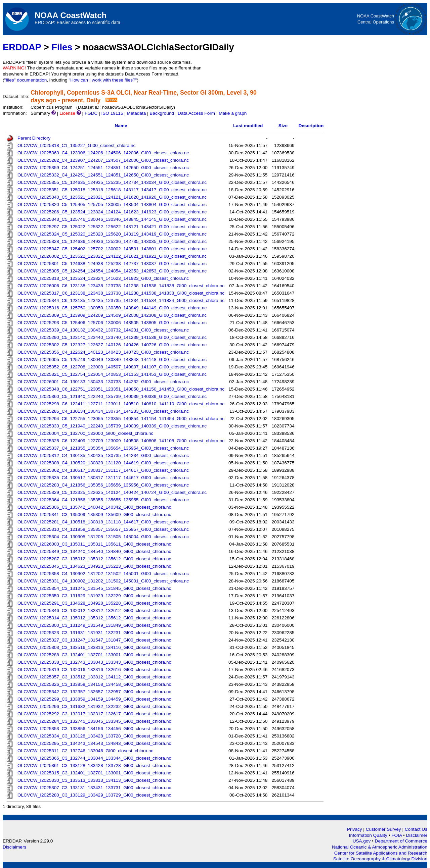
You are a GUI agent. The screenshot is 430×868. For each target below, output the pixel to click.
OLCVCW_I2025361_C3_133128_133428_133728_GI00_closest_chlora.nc (94, 765)
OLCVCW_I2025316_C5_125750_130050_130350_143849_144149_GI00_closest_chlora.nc (112, 308)
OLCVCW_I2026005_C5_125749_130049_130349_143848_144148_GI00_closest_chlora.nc (112, 360)
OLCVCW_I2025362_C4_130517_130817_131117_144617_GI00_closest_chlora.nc (103, 470)
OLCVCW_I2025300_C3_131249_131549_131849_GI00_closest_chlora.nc (94, 625)
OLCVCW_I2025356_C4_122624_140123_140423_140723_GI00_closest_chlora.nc (103, 352)
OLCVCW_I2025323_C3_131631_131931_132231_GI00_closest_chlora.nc (94, 633)
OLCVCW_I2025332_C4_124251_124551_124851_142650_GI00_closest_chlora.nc (103, 175)
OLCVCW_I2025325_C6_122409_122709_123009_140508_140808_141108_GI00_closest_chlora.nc (121, 441)
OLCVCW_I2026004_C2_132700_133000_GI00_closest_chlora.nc (85, 433)
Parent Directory (34, 138)
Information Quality (369, 835)
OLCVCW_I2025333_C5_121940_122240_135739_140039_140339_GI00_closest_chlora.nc (112, 426)
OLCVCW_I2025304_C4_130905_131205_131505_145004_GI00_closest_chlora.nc (103, 537)
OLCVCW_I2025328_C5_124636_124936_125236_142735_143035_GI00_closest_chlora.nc (112, 241)
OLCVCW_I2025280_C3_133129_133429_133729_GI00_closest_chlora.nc (94, 795)
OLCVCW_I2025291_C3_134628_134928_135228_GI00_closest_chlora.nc (94, 603)
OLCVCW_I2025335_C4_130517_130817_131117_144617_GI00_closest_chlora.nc (103, 478)
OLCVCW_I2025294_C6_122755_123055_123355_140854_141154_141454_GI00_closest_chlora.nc (121, 419)
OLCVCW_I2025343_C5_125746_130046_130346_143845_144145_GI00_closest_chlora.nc (112, 219)
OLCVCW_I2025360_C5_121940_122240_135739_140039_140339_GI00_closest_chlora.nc (112, 396)
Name (121, 126)
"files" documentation (26, 80)
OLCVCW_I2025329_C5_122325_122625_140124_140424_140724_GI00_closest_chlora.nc (112, 492)
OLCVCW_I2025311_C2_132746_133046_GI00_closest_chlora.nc (85, 751)
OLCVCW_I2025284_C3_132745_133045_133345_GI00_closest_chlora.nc (94, 721)
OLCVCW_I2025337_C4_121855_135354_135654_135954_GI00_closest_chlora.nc (103, 448)
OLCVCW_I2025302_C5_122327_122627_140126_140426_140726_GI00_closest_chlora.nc (112, 345)
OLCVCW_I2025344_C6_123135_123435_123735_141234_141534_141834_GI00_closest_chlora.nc (121, 300)
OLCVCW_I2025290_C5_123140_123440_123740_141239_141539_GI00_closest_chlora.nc (112, 337)
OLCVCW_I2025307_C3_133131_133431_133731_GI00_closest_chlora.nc (94, 788)
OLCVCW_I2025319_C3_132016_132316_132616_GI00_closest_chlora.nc (94, 670)
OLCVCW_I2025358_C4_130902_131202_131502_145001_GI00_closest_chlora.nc (103, 574)
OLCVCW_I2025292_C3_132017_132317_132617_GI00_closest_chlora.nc (94, 714)
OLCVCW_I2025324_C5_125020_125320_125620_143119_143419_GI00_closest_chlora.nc (112, 234)
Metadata (137, 113)
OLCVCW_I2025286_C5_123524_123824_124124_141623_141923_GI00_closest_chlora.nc (112, 212)
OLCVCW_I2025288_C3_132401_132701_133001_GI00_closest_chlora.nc (94, 655)
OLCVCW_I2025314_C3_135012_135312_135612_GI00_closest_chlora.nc (94, 618)
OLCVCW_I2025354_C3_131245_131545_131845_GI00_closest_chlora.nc (94, 588)
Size (283, 126)
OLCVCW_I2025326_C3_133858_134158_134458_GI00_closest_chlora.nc (94, 684)
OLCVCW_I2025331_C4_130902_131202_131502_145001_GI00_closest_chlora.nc (103, 581)
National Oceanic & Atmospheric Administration (380, 847)
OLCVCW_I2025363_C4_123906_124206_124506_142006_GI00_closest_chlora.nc (103, 153)
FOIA (397, 835)
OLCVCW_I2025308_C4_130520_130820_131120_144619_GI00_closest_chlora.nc (103, 463)
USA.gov (362, 841)
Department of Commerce (401, 841)
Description (311, 126)
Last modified (248, 126)
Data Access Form (196, 113)
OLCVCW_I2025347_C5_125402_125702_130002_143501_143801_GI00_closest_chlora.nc (112, 249)
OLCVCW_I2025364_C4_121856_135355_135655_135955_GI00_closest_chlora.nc (103, 500)
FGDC (91, 113)
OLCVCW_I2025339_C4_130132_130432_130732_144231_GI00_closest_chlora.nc (103, 330)
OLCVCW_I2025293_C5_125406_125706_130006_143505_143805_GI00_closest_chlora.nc (112, 323)
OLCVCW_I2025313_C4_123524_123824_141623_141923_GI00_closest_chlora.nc (103, 278)
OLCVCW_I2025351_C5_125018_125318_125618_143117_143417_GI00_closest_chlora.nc (112, 190)
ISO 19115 (112, 113)
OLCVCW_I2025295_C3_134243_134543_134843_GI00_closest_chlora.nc (94, 743)
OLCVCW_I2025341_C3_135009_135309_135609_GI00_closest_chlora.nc (94, 515)
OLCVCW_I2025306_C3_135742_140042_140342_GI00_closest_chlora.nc (94, 507)
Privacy (355, 829)
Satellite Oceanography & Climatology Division (380, 859)
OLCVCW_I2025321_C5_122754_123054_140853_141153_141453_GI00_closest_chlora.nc (112, 374)
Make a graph (233, 113)
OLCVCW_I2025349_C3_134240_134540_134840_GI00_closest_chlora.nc (94, 551)
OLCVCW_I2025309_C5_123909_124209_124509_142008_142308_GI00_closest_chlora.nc (112, 315)
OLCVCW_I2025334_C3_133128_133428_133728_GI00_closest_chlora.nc (94, 736)
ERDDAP (22, 47)
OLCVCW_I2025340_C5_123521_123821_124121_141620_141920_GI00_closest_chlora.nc (112, 197)
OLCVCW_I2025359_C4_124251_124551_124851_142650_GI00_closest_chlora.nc (103, 168)
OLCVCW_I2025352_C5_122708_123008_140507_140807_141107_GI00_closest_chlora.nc (112, 367)
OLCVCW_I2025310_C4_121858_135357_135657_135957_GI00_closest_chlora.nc (103, 529)
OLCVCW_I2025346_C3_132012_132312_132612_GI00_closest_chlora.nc (94, 610)
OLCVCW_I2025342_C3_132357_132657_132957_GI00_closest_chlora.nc (94, 692)
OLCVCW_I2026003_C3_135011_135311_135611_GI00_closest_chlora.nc (94, 544)
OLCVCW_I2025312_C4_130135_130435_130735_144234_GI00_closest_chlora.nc (103, 455)
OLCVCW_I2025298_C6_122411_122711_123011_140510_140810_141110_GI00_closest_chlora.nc (121, 404)
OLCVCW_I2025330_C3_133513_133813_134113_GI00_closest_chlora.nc (94, 780)
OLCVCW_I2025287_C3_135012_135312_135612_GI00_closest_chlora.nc (94, 559)
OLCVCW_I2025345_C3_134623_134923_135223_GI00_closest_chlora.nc (94, 566)
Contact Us (416, 829)
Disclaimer (417, 835)
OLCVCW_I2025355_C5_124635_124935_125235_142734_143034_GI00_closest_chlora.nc (112, 182)
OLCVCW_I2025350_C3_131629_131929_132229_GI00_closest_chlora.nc (94, 596)
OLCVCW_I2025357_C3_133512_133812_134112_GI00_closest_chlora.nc (94, 677)
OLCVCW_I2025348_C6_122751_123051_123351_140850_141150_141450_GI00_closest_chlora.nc (121, 389)
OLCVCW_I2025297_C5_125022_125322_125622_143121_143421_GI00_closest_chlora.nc (112, 227)
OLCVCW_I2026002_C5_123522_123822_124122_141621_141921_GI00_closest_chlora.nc (112, 256)
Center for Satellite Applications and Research (381, 853)
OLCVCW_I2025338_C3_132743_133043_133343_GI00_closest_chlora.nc (94, 662)
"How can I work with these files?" (103, 80)
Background (162, 113)
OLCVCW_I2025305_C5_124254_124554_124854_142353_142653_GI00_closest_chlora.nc (112, 271)
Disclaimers (14, 847)
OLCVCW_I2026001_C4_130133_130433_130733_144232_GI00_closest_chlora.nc (103, 382)
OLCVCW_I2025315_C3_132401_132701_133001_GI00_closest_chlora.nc (94, 773)
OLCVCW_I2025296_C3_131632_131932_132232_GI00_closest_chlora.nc (94, 706)
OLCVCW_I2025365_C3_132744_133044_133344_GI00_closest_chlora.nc (94, 758)
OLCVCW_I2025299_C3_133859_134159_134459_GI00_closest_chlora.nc (94, 699)
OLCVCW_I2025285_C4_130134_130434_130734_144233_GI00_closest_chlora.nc (103, 411)
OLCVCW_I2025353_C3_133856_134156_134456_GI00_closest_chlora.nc (94, 729)
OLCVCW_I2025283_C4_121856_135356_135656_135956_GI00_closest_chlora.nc (103, 485)
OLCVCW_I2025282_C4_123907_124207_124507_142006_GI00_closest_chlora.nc (103, 160)
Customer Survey (383, 829)
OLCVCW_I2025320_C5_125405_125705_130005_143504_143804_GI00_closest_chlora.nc (112, 205)
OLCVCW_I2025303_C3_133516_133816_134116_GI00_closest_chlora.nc (94, 647)
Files (62, 47)
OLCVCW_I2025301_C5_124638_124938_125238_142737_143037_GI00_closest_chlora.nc (112, 264)
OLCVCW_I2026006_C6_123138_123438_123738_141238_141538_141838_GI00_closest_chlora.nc (121, 286)
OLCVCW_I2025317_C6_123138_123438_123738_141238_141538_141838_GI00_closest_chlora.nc (121, 293)
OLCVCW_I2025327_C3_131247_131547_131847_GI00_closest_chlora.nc (94, 640)
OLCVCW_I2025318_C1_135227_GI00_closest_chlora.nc (76, 145)
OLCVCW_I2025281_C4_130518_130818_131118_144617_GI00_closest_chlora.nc (103, 522)
